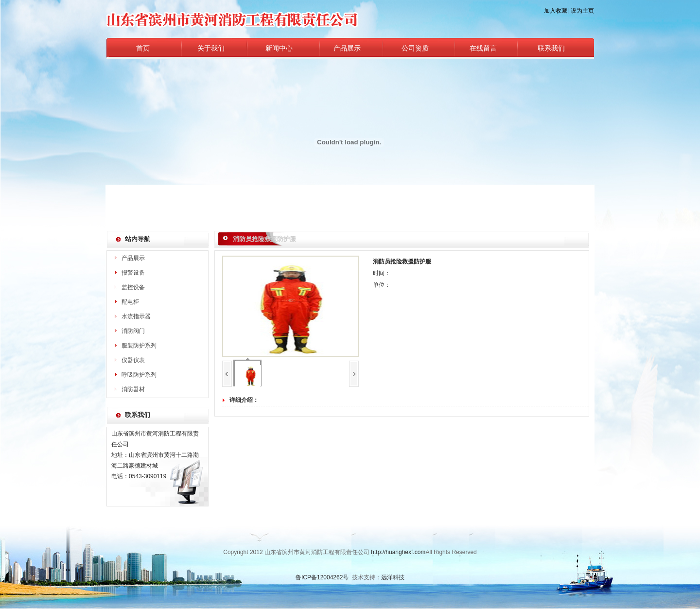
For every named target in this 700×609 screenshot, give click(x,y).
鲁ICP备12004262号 (322, 577)
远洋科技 (393, 577)
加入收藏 (556, 11)
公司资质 (415, 48)
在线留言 (483, 48)
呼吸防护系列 (139, 375)
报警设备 (133, 273)
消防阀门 (133, 331)
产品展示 (347, 48)
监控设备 (133, 287)
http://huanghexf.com (398, 552)
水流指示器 (136, 316)
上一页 (227, 374)
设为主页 (582, 11)
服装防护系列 (139, 346)
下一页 (354, 374)
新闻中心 (279, 48)
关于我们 (211, 48)
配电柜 (130, 302)
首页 (143, 48)
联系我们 (551, 48)
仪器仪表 (133, 360)
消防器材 (133, 389)
